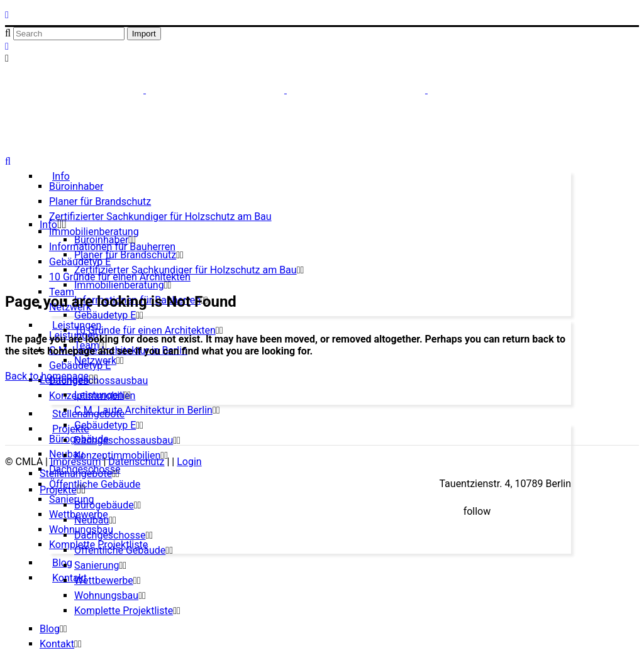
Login (189, 462)
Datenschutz (136, 462)
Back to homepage (47, 376)
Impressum (76, 462)
